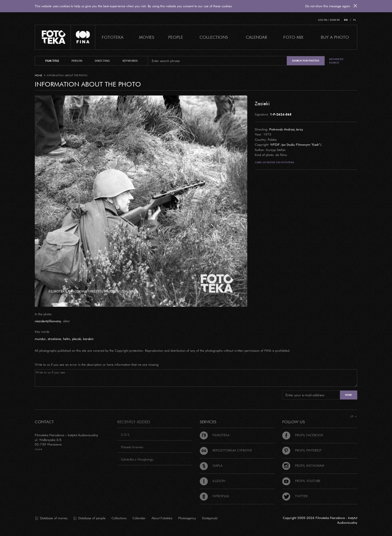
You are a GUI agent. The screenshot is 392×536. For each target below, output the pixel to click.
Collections (119, 518)
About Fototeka (162, 518)
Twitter (295, 496)
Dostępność (210, 518)
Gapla (211, 465)
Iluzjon (212, 481)
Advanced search (336, 61)
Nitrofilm (214, 496)
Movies (147, 37)
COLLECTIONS (214, 37)
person (77, 61)
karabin (88, 339)
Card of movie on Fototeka (274, 162)
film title (52, 61)
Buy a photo (335, 37)
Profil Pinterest (302, 450)
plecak (76, 339)
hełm (66, 339)
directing (102, 61)
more (38, 449)
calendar (256, 37)
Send (348, 395)
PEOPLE (176, 37)
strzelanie (54, 339)
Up (353, 416)
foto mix (293, 37)
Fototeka (113, 37)
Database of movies (51, 518)
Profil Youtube (301, 481)
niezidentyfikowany (48, 321)
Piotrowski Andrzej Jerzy (286, 129)
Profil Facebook (303, 435)
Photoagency (187, 518)
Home (38, 75)
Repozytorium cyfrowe (226, 450)
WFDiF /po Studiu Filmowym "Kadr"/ (296, 144)
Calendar (139, 518)
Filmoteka (215, 435)
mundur (40, 339)
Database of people (89, 518)
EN (346, 20)
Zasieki (262, 103)
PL (355, 20)
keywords (130, 61)
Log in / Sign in (329, 20)
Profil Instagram (303, 465)
